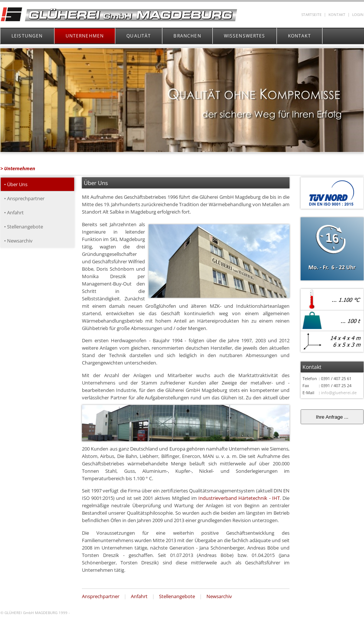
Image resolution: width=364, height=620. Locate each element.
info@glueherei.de (339, 393)
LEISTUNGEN (27, 36)
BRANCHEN (187, 36)
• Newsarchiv (18, 241)
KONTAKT (337, 15)
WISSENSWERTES (245, 36)
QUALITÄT (139, 36)
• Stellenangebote (24, 227)
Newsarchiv (219, 596)
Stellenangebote (177, 596)
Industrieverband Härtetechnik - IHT (239, 498)
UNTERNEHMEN (85, 36)
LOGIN (358, 15)
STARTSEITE (312, 15)
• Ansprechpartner (24, 198)
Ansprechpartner (101, 596)
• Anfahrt (14, 212)
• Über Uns (16, 184)
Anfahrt (139, 596)
